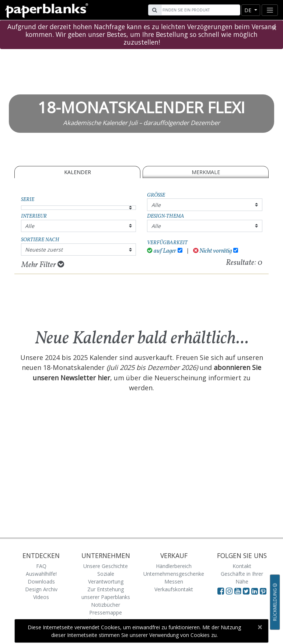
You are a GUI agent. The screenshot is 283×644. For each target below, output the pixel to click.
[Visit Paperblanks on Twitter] (247, 591)
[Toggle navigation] (270, 10)
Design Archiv (41, 589)
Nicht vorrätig (213, 251)
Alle (156, 205)
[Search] (200, 10)
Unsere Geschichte (106, 566)
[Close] (274, 28)
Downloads (41, 581)
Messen (174, 581)
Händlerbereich (174, 566)
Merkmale (206, 172)
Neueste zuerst (44, 250)
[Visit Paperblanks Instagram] (229, 591)
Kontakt (242, 566)
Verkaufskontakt (174, 589)
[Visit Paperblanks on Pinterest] (263, 591)
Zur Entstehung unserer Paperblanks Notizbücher (106, 597)
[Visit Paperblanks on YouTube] (239, 591)
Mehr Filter (43, 265)
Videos (41, 597)
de (249, 10)
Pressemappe (106, 612)
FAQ (41, 566)
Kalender (78, 172)
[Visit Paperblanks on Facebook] (221, 591)
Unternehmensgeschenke (174, 574)
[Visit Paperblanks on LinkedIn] (256, 591)
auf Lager (162, 251)
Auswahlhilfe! (41, 574)
